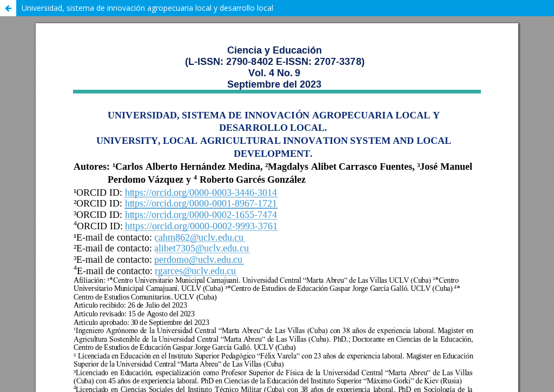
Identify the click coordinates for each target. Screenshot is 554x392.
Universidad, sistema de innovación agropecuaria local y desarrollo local (147, 8)
